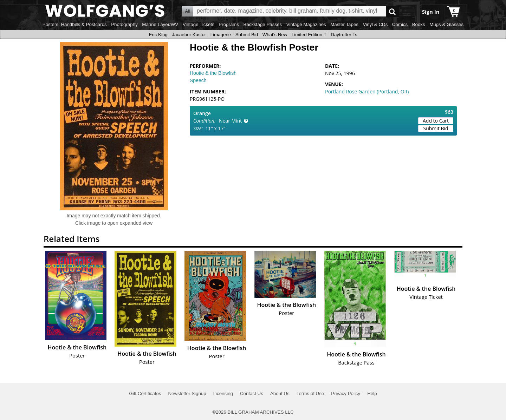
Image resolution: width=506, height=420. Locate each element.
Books (419, 24)
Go (392, 11)
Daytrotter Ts (344, 35)
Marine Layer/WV (160, 24)
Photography (124, 24)
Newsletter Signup (187, 393)
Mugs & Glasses (446, 24)
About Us (280, 393)
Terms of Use (310, 393)
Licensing (223, 393)
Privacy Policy (346, 393)
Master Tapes (344, 24)
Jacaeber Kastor (189, 35)
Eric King (158, 35)
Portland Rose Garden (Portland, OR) (367, 91)
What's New (275, 35)
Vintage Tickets (199, 24)
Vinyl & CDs (375, 24)
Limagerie (221, 35)
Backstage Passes (263, 24)
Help (372, 393)
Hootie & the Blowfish (213, 73)
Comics (400, 24)
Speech (198, 80)
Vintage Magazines (306, 24)
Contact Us (252, 393)
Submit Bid (247, 35)
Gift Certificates (145, 393)
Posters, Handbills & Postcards (75, 24)
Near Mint (230, 121)
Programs (229, 24)
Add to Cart (436, 121)
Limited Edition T (309, 35)
